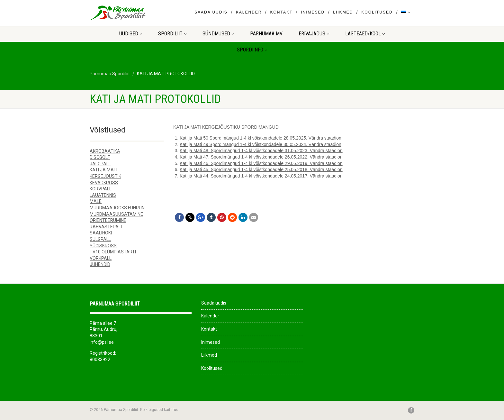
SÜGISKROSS (103, 246)
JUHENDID (100, 264)
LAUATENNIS (103, 195)
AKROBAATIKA (105, 151)
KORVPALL (101, 189)
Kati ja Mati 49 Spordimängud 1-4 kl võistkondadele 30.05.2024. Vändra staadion (261, 144)
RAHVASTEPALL (106, 227)
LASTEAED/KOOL (365, 34)
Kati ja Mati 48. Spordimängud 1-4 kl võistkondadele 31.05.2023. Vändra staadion (261, 151)
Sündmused (218, 34)
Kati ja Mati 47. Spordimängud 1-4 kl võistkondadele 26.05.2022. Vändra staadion (261, 157)
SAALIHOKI (101, 233)
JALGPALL (100, 164)
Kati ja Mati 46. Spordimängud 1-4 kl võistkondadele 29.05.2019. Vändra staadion (261, 163)
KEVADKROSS (104, 183)
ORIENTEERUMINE (108, 220)
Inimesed (313, 12)
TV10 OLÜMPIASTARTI (113, 252)
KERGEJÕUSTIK (105, 176)
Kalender (249, 12)
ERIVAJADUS (314, 34)
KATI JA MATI (104, 170)
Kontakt (281, 12)
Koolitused (377, 12)
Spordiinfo (252, 50)
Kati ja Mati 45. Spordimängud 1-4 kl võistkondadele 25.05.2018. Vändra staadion (261, 169)
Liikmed (343, 12)
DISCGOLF (100, 157)
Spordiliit (172, 34)
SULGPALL (100, 239)
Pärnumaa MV (266, 34)
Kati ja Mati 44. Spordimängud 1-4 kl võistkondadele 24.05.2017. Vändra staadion (261, 176)
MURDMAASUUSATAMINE (116, 214)
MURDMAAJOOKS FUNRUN (117, 208)
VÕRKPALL (101, 258)
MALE (96, 201)
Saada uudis (211, 12)
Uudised (131, 34)
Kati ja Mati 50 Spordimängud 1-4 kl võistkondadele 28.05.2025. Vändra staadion (261, 138)
